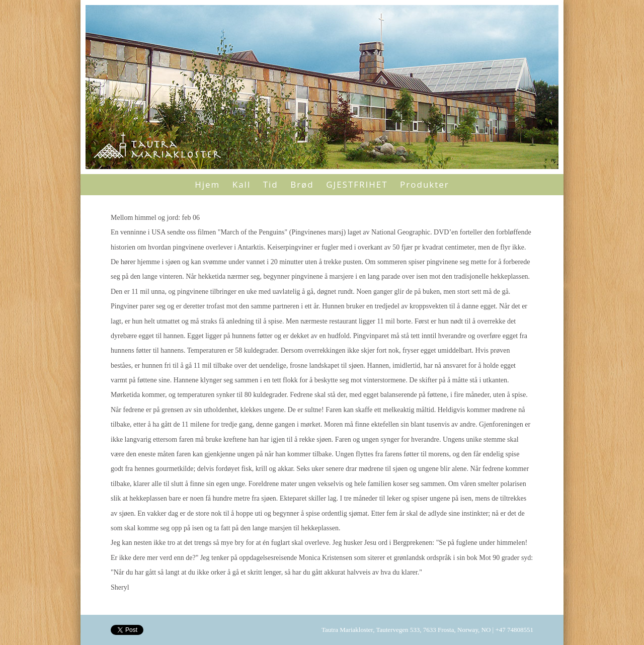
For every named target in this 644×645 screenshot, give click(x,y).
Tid (271, 184)
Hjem (207, 184)
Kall (242, 184)
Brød (302, 184)
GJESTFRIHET (357, 184)
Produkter (425, 184)
